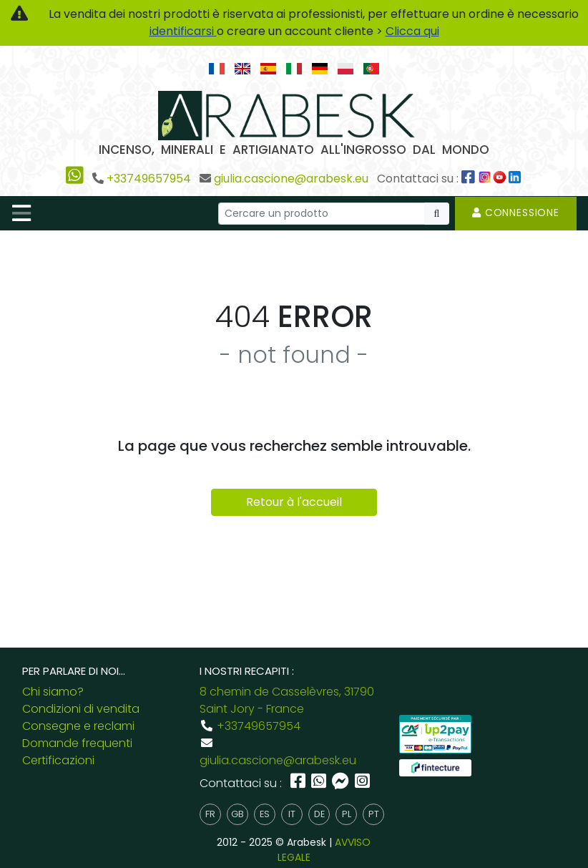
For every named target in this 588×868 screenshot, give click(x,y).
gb (237, 814)
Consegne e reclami (78, 726)
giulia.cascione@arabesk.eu (291, 179)
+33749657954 (149, 179)
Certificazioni (58, 760)
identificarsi (183, 31)
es (265, 814)
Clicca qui (412, 31)
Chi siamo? (53, 692)
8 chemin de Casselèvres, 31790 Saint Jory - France (287, 700)
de (319, 814)
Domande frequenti (77, 743)
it (292, 814)
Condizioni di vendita (81, 709)
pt (374, 814)
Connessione (516, 213)
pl (347, 814)
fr (210, 814)
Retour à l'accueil (294, 502)
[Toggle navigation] (21, 213)
